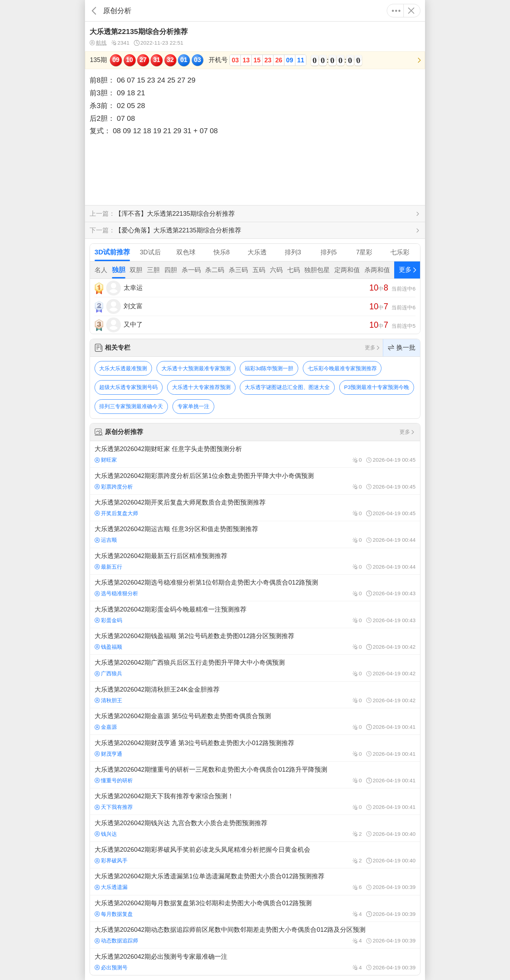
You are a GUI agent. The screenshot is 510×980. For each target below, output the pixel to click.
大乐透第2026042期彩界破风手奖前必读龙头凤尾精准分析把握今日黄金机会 (255, 855)
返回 (94, 11)
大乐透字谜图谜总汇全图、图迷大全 (287, 387)
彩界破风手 (111, 860)
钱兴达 (106, 834)
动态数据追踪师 (116, 940)
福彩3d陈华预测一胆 (269, 368)
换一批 (402, 348)
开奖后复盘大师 (116, 513)
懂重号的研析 (114, 780)
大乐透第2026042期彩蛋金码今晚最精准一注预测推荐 (255, 614)
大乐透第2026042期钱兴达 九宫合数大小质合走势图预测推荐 (255, 828)
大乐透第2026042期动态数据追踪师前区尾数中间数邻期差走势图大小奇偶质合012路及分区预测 (255, 935)
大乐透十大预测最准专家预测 (196, 368)
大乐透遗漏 (111, 887)
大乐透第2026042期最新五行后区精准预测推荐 (255, 561)
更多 (396, 11)
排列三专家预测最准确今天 (131, 406)
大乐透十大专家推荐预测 (201, 387)
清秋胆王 (108, 700)
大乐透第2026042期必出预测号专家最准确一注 (255, 962)
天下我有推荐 (114, 807)
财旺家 (106, 460)
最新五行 (108, 567)
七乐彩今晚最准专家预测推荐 (342, 368)
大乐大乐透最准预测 (123, 368)
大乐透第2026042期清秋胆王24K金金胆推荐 (255, 695)
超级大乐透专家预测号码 (128, 387)
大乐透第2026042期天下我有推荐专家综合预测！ (255, 801)
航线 (98, 43)
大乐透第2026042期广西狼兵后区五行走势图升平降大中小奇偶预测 (255, 668)
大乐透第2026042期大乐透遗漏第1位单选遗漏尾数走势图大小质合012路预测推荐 (255, 882)
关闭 (411, 11)
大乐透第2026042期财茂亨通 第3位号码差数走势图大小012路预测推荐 (255, 748)
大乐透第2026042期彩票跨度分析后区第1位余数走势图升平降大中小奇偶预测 (255, 481)
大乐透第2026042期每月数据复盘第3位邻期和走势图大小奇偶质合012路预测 (255, 908)
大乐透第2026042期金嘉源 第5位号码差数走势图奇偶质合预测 (255, 721)
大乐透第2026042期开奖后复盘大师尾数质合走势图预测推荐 (255, 508)
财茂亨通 (108, 754)
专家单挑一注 (193, 406)
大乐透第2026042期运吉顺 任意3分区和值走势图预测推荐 (255, 534)
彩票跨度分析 (114, 487)
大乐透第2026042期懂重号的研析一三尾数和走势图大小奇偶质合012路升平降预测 (255, 775)
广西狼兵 (108, 673)
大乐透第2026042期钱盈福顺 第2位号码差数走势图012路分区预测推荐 (255, 641)
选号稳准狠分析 (116, 593)
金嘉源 (106, 727)
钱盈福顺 (108, 647)
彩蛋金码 (108, 620)
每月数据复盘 (114, 914)
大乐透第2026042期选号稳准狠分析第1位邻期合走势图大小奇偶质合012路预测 (255, 588)
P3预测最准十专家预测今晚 (377, 387)
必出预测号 (111, 967)
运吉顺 (106, 540)
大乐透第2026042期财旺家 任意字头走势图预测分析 (255, 454)
